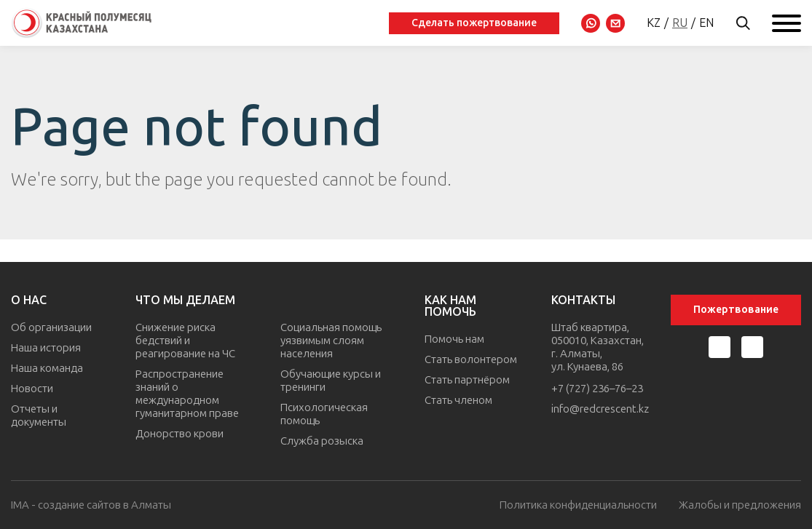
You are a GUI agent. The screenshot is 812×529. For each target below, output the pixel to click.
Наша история (46, 348)
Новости (32, 389)
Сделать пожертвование (474, 23)
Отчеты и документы (39, 415)
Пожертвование (736, 310)
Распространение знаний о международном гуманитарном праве (187, 394)
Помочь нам (454, 339)
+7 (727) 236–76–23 (597, 389)
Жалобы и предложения (740, 505)
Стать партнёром (467, 380)
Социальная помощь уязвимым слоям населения (331, 341)
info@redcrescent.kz (600, 409)
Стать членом (458, 400)
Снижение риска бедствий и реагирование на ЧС (185, 341)
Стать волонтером (471, 359)
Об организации (51, 327)
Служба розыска (322, 441)
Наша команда (47, 368)
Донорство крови (180, 434)
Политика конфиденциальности (578, 505)
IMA (20, 505)
